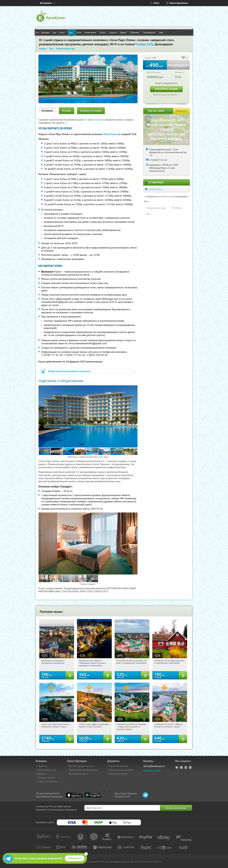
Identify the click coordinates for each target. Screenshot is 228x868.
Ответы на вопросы (47, 781)
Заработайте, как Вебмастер (83, 770)
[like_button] (183, 58)
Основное (47, 111)
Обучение (136, 32)
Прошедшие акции (78, 774)
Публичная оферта (118, 774)
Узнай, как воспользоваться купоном (69, 371)
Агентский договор (118, 766)
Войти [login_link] (157, 3)
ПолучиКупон (150, 32)
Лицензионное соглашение (161, 142)
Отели (63, 32)
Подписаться (75, 858)
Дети (80, 32)
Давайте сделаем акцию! (81, 766)
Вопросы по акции (91, 111)
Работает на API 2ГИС (163, 141)
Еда (55, 32)
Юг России (177, 208)
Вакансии (42, 774)
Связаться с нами (152, 770)
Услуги (104, 32)
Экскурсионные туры (156, 208)
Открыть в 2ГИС (181, 142)
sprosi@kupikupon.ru (154, 766)
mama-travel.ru (156, 189)
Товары (124, 32)
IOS (86, 120)
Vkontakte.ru (181, 767)
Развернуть (181, 111)
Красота (114, 32)
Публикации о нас (47, 770)
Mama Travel (110, 134)
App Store (74, 795)
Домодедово (46, 3)
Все (37, 32)
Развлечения (91, 32)
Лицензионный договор (121, 770)
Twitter (186, 767)
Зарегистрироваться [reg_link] (179, 3)
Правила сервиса (46, 778)
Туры (72, 32)
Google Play (93, 795)
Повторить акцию (166, 89)
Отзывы (67, 111)
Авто (162, 32)
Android (98, 120)
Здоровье (46, 32)
